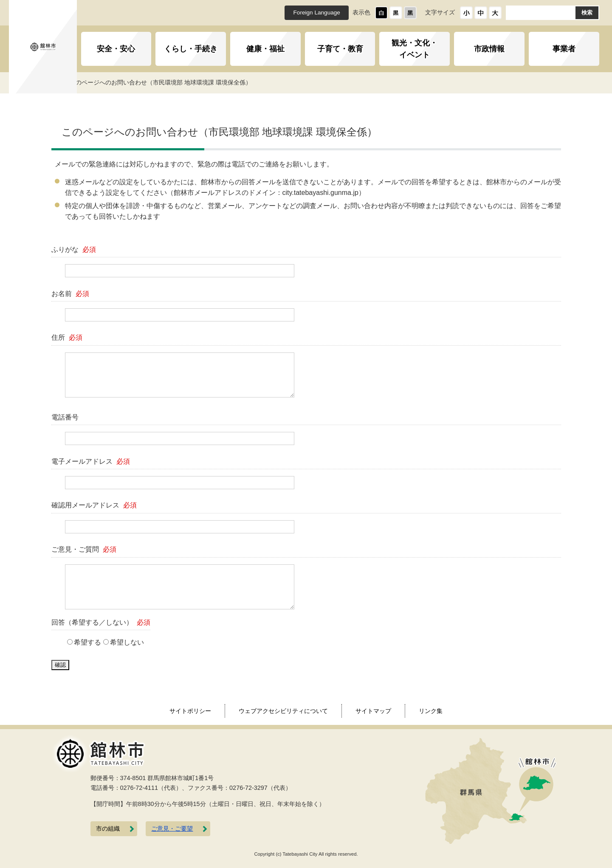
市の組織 (108, 829)
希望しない (127, 642)
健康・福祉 (265, 49)
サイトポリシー (190, 711)
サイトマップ (373, 711)
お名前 (71, 294)
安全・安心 (116, 49)
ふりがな (74, 249)
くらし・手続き (191, 49)
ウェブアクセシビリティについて (283, 711)
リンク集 (431, 711)
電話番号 (65, 417)
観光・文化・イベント (415, 49)
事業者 (564, 49)
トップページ (101, 82)
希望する (87, 642)
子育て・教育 (340, 49)
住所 (67, 337)
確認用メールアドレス (94, 505)
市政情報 (489, 49)
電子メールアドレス (91, 461)
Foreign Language (317, 13)
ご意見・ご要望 (172, 829)
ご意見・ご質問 (84, 549)
